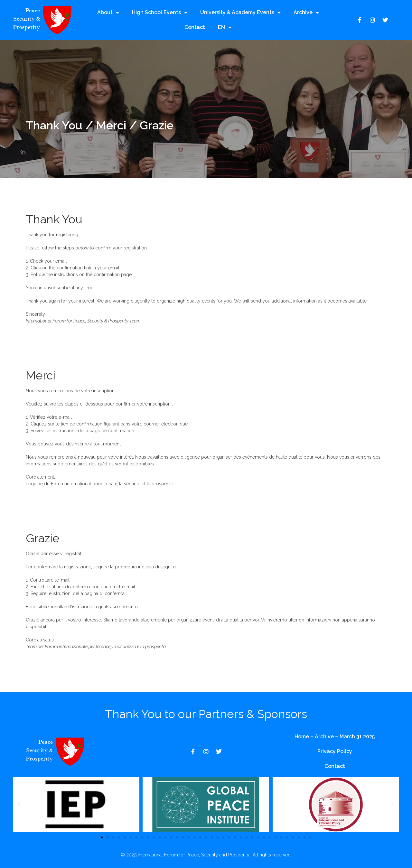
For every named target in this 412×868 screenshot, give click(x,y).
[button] (19, 805)
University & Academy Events (240, 13)
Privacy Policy (335, 751)
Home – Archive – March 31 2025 (335, 737)
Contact (195, 27)
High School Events (160, 13)
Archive (306, 13)
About (108, 13)
